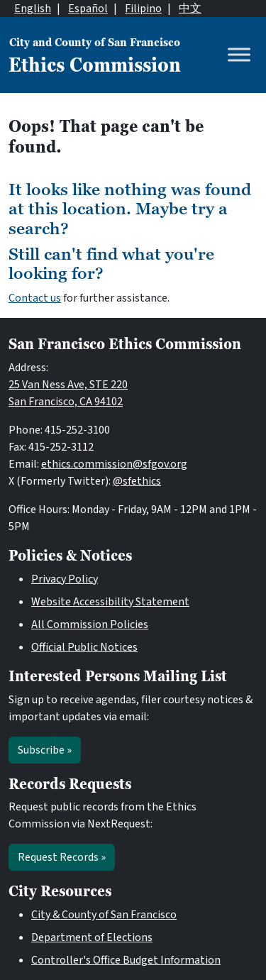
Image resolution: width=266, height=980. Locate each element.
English (33, 9)
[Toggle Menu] (239, 55)
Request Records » (62, 857)
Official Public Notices (84, 647)
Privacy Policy (65, 579)
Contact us (35, 298)
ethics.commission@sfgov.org (114, 464)
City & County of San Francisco (104, 915)
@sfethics (137, 481)
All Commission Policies (90, 624)
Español (88, 9)
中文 (190, 9)
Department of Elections (92, 937)
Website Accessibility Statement (110, 602)
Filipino (143, 9)
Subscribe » (45, 750)
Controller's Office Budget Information (126, 960)
